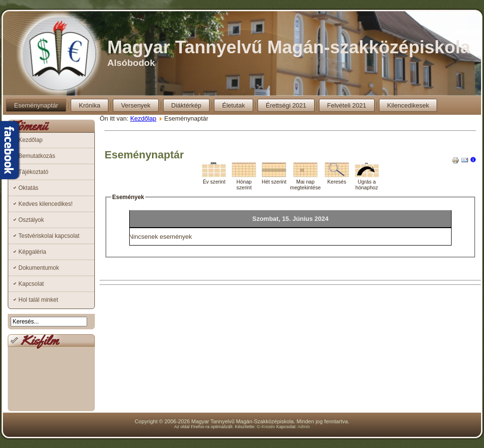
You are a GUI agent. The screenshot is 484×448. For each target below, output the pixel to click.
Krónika (90, 105)
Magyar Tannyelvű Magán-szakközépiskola (289, 47)
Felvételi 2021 (347, 105)
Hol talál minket (38, 300)
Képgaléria (32, 252)
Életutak (234, 105)
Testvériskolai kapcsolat (49, 236)
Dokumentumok (39, 268)
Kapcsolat (31, 284)
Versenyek (136, 105)
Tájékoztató (33, 172)
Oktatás (28, 188)
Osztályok (31, 220)
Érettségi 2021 (286, 105)
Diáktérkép (186, 105)
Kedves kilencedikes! (45, 204)
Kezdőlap (30, 140)
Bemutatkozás (37, 156)
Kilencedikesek (408, 105)
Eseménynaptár (36, 105)
